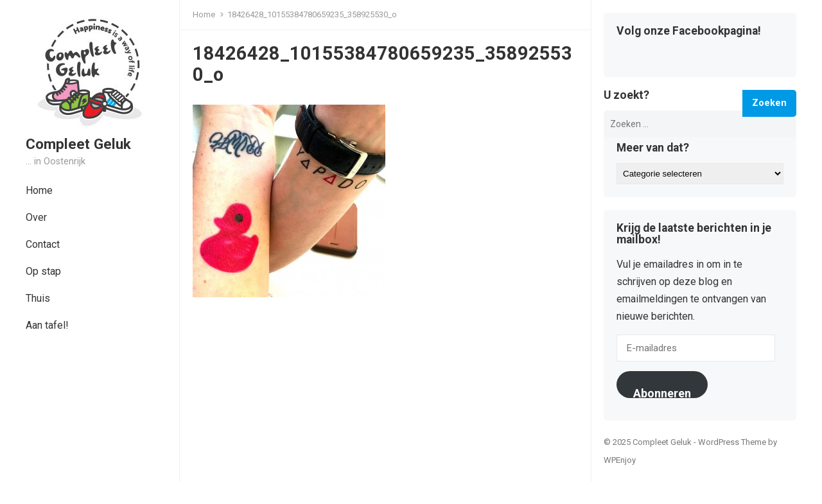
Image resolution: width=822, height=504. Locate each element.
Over (36, 217)
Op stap (43, 271)
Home (39, 190)
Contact (43, 244)
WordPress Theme (732, 442)
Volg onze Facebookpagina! (689, 31)
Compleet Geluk (78, 144)
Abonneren (662, 392)
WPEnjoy (620, 460)
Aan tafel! (47, 325)
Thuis (38, 298)
